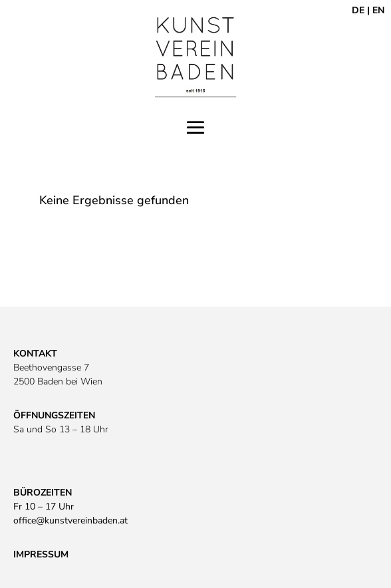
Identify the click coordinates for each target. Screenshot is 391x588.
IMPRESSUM (41, 554)
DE (358, 10)
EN (378, 10)
